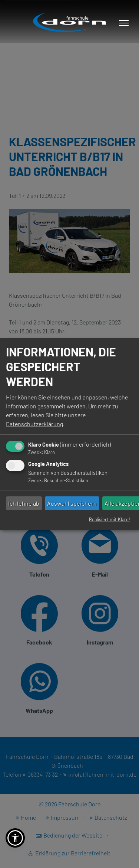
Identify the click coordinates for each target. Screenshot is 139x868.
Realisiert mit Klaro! (110, 519)
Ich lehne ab (24, 503)
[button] (15, 838)
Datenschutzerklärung (34, 424)
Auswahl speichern (72, 503)
